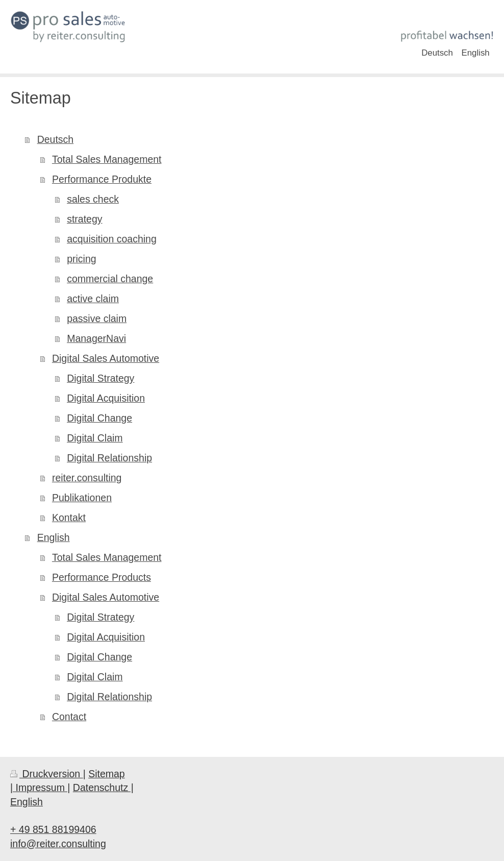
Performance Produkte (102, 179)
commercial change (110, 279)
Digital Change (99, 418)
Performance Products (102, 577)
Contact (69, 717)
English (54, 537)
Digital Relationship (109, 458)
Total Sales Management (107, 159)
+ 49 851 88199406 (53, 829)
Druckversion (47, 774)
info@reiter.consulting (58, 844)
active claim (93, 299)
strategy (84, 219)
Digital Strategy (100, 378)
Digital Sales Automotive (106, 358)
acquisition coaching (112, 239)
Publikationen (82, 498)
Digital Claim (95, 438)
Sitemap (107, 774)
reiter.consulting (87, 478)
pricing (81, 259)
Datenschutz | (103, 788)
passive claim (97, 318)
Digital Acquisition (106, 398)
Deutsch (56, 139)
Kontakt (69, 518)
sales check (93, 199)
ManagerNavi (96, 338)
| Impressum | (40, 788)
